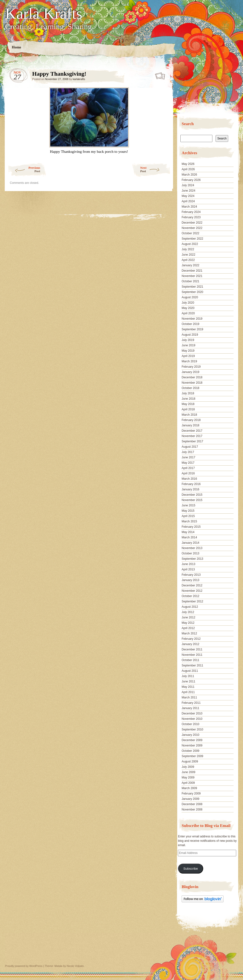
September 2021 (192, 287)
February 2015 (191, 527)
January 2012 (190, 644)
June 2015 (188, 505)
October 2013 (190, 553)
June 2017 (188, 457)
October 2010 (190, 724)
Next (155, 169)
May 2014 (188, 532)
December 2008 (192, 804)
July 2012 (188, 612)
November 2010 (192, 719)
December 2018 (192, 377)
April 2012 (188, 628)
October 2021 (190, 281)
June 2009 (188, 772)
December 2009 (192, 740)
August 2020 (190, 297)
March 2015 (189, 521)
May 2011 (188, 687)
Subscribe (191, 869)
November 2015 (192, 500)
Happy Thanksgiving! (160, 75)
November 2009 (192, 745)
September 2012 (192, 601)
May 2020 (188, 308)
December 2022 (192, 223)
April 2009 (188, 783)
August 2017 (190, 447)
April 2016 (188, 473)
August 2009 (190, 761)
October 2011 (190, 660)
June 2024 (188, 191)
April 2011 (188, 692)
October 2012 (190, 596)
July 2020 (188, 303)
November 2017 (192, 436)
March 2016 (189, 479)
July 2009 (188, 767)
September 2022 (192, 239)
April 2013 (188, 569)
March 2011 (189, 697)
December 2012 (192, 585)
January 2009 (190, 799)
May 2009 (188, 778)
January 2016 (190, 489)
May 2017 (188, 463)
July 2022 (188, 249)
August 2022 (190, 244)
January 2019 (190, 372)
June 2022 (188, 255)
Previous (24, 169)
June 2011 (188, 681)
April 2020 (188, 313)
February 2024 (191, 212)
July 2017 (188, 452)
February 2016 (191, 484)
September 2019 (192, 329)
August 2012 (190, 607)
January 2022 (190, 265)
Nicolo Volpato (75, 966)
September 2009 (192, 756)
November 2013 (192, 548)
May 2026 (188, 164)
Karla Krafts (44, 14)
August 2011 (190, 671)
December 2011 (192, 649)
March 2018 (189, 415)
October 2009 (190, 751)
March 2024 (189, 207)
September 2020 (192, 292)
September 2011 (192, 665)
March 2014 (189, 537)
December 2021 (192, 271)
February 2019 (191, 367)
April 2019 (188, 356)
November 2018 (192, 383)
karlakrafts (79, 79)
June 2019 (188, 345)
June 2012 (188, 617)
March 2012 (189, 633)
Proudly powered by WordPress (24, 966)
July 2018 (188, 393)
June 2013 (188, 564)
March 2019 (189, 361)
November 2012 (192, 591)
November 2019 (192, 319)
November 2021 (192, 276)
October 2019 (190, 324)
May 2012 (188, 623)
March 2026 (189, 175)
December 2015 (192, 495)
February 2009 (191, 794)
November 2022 (192, 228)
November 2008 (192, 810)
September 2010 (192, 729)
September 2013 (192, 559)
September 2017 (192, 441)
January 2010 (190, 735)
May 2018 (188, 404)
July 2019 (188, 340)
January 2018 (190, 425)
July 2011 (188, 676)
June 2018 (188, 399)
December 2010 (192, 713)
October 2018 (190, 388)
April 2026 (188, 169)
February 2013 (191, 575)
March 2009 (189, 788)
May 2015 (188, 511)
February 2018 (191, 420)
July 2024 (188, 185)
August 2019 (190, 335)
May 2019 (188, 351)
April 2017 (188, 468)
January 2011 (190, 708)
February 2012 (191, 639)
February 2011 (191, 703)
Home (16, 47)
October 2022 (190, 233)
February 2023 (191, 217)
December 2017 (192, 431)
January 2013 (190, 580)
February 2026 (191, 180)
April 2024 (188, 201)
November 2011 (192, 655)
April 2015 (188, 516)
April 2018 (188, 409)
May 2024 (188, 196)
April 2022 (188, 260)
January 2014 (190, 543)
